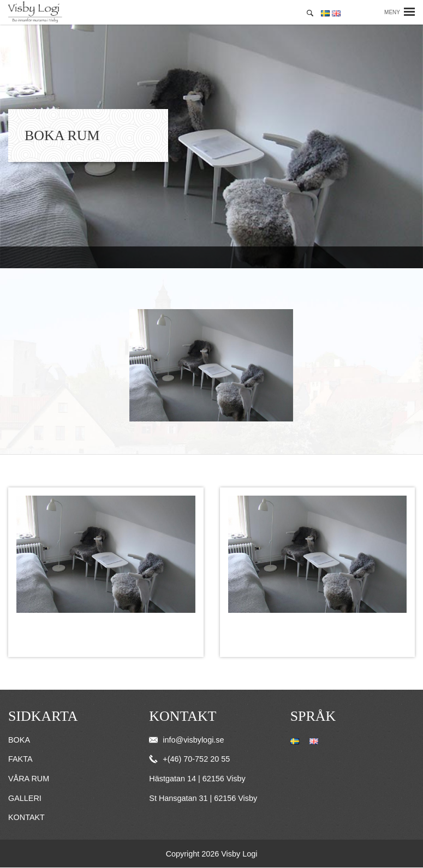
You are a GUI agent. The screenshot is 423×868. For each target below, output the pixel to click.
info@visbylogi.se (186, 740)
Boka (19, 740)
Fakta (20, 759)
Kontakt (26, 817)
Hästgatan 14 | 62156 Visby (197, 779)
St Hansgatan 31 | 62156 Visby (203, 798)
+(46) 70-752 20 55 (189, 759)
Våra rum (29, 779)
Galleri (25, 798)
